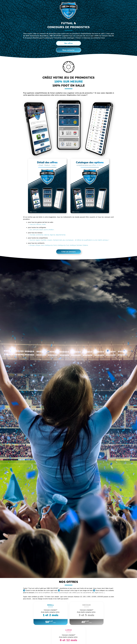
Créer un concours (68, 252)
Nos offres (69, 43)
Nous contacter (68, 50)
